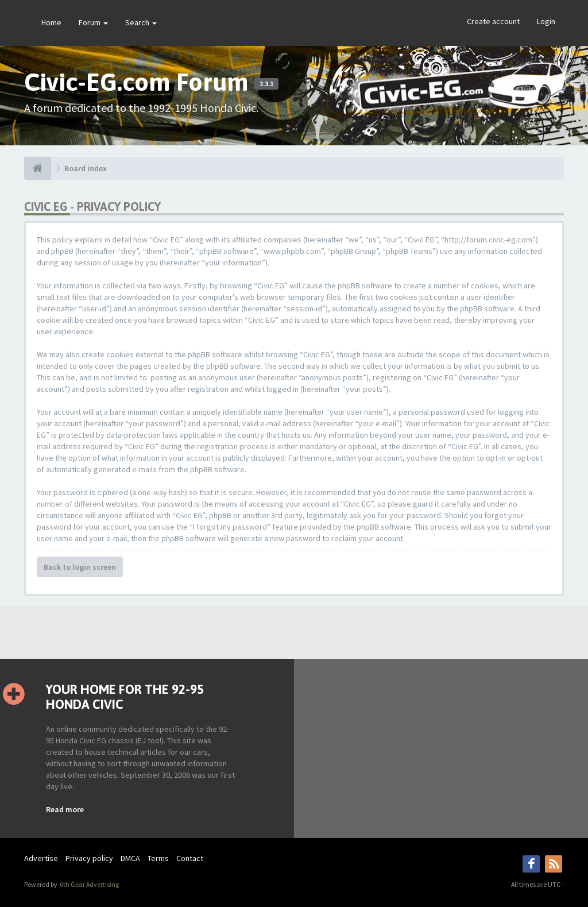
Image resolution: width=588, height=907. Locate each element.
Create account (493, 21)
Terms (158, 858)
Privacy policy (89, 858)
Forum (93, 22)
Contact (190, 858)
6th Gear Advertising (89, 884)
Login (546, 21)
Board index (86, 168)
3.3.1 (266, 84)
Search (141, 22)
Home (51, 22)
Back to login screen (80, 567)
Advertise (41, 858)
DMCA (130, 858)
